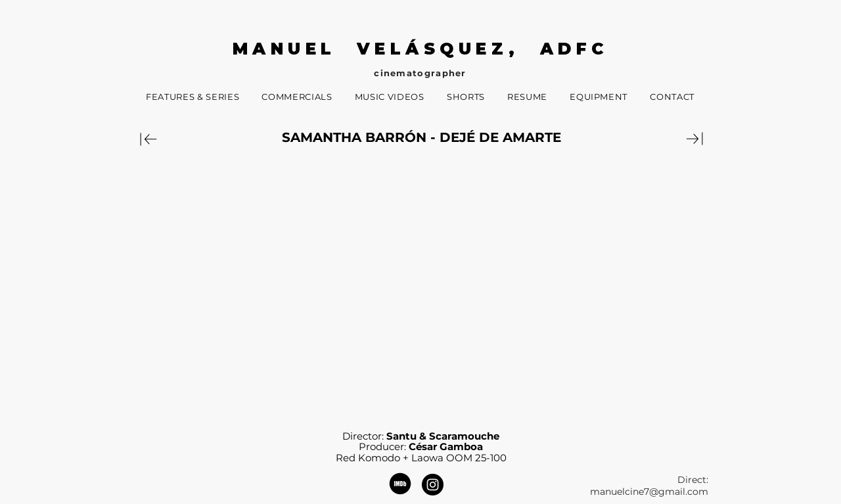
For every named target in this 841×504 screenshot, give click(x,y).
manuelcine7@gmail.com (649, 492)
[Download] (149, 139)
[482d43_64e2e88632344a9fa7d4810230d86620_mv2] (400, 484)
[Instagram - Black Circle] (433, 485)
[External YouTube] (421, 287)
